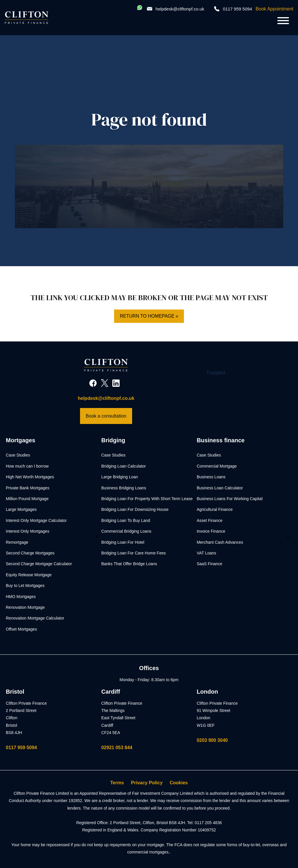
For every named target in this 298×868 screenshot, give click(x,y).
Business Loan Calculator (220, 488)
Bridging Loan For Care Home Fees (134, 553)
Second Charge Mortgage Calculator (39, 564)
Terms (117, 783)
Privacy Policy (147, 783)
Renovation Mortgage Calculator (35, 618)
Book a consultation (106, 416)
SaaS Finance (210, 564)
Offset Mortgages (21, 629)
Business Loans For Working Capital (230, 499)
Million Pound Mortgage (27, 499)
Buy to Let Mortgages (25, 586)
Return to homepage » (149, 316)
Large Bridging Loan (120, 477)
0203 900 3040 (212, 740)
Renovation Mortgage (25, 607)
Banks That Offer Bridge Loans (129, 564)
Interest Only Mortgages (28, 531)
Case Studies (18, 455)
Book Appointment (274, 9)
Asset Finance (210, 520)
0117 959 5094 (21, 748)
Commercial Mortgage (217, 466)
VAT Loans (206, 553)
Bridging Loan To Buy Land (126, 520)
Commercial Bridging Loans (126, 531)
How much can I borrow (27, 466)
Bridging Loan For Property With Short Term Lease (147, 499)
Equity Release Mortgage (29, 575)
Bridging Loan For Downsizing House (135, 510)
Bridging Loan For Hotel (123, 542)
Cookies (179, 783)
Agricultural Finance (215, 510)
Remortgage (17, 542)
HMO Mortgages (21, 597)
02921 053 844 (117, 748)
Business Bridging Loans (124, 488)
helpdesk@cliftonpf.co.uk (180, 9)
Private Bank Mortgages (28, 488)
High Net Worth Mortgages (30, 477)
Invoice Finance (211, 531)
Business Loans (211, 477)
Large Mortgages (21, 510)
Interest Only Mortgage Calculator (36, 520)
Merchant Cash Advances (220, 542)
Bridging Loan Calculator (124, 466)
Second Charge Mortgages (30, 553)
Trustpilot (216, 373)
